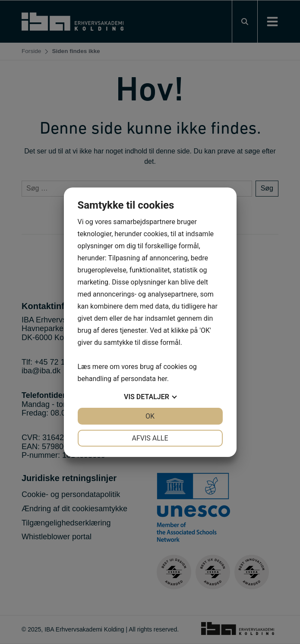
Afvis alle (150, 438)
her (162, 379)
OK (150, 416)
